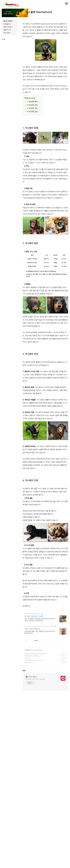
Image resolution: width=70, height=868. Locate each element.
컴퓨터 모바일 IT (8, 27)
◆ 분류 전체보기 (8, 21)
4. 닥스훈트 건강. (32, 112)
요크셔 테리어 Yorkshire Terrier (33, 758)
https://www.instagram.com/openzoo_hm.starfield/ (39, 724)
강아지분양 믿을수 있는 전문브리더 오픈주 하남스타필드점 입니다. (40, 730)
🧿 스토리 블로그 (32, 807)
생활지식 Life (7, 30)
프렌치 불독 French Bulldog (32, 754)
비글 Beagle (28, 761)
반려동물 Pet (28, 748)
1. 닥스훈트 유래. (32, 102)
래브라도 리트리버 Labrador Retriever (35, 752)
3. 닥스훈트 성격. (32, 108)
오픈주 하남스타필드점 (32, 727)
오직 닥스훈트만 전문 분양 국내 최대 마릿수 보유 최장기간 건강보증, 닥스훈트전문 (40, 718)
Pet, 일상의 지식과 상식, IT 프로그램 (35, 809)
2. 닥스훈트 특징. (32, 105)
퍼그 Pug (27, 756)
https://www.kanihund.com (32, 712)
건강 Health (7, 33)
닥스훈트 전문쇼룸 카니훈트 (34, 714)
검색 (62, 4)
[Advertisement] (45, 266)
